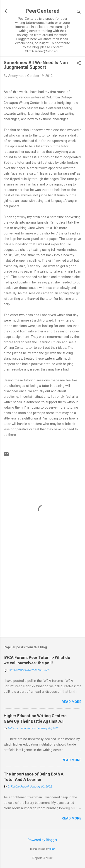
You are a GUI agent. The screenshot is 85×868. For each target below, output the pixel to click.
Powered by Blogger (42, 840)
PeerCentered (42, 11)
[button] (79, 63)
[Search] (79, 12)
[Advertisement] (42, 598)
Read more (72, 702)
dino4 (52, 849)
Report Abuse (43, 858)
